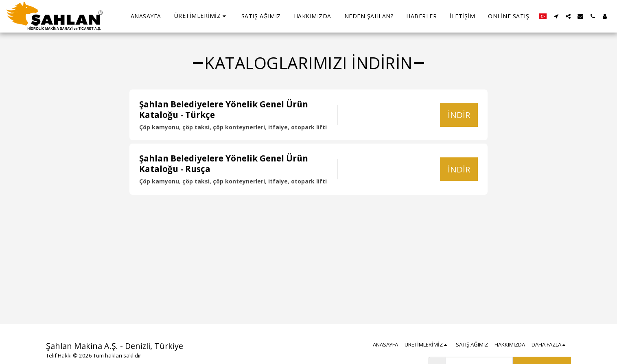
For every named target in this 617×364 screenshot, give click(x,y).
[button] (201, 16)
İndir (459, 115)
